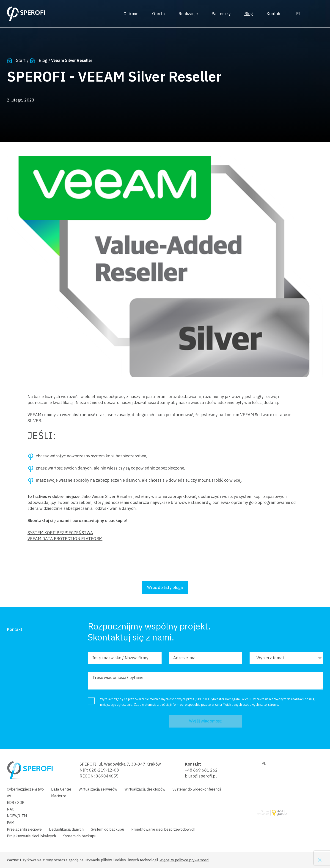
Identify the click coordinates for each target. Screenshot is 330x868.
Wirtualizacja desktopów (145, 789)
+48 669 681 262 (201, 770)
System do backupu (107, 829)
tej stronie (271, 705)
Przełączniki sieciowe (24, 829)
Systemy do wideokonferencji (197, 789)
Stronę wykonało (263, 813)
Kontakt (274, 14)
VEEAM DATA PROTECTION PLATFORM (65, 539)
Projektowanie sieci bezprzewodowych (163, 829)
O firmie (131, 14)
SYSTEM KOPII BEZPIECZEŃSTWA (60, 533)
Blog (249, 14)
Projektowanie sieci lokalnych (31, 836)
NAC (11, 809)
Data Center (61, 789)
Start (21, 60)
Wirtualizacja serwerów (98, 789)
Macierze (59, 796)
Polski (298, 14)
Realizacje (188, 14)
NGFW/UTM (17, 816)
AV (9, 796)
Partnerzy (221, 14)
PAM (11, 823)
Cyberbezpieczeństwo (25, 789)
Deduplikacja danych (66, 829)
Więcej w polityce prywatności (184, 860)
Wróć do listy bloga (165, 587)
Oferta (158, 14)
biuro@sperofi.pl (201, 776)
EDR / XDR (16, 802)
